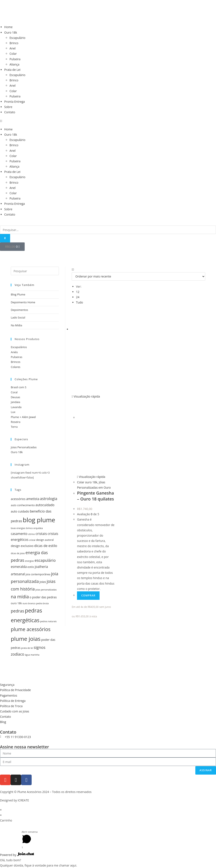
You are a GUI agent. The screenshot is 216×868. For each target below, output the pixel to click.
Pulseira (15, 59)
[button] (108, 121)
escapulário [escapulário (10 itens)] (45, 560)
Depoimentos (19, 310)
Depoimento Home (23, 302)
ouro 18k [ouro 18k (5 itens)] (16, 603)
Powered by (17, 855)
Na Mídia (16, 325)
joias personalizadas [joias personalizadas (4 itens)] (46, 590)
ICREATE (23, 800)
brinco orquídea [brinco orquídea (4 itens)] (34, 528)
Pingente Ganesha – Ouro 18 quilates (95, 496)
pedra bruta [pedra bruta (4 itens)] (42, 603)
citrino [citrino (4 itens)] (31, 534)
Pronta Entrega (15, 102)
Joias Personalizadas (24, 447)
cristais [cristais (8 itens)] (41, 534)
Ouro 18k (11, 32)
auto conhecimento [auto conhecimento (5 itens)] (23, 505)
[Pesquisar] (5, 238)
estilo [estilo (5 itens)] (31, 567)
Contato (10, 112)
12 (78, 292)
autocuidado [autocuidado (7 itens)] (45, 505)
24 (78, 297)
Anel (13, 48)
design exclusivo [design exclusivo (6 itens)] (22, 546)
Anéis (14, 352)
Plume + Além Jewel (23, 417)
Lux (13, 412)
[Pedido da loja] (138, 276)
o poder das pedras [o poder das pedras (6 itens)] (43, 597)
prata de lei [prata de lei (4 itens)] (27, 648)
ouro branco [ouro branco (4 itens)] (29, 603)
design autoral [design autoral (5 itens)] (45, 540)
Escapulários (19, 347)
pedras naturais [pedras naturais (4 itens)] (48, 621)
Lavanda (16, 407)
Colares (16, 367)
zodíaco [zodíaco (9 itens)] (17, 654)
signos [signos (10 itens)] (40, 647)
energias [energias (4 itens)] (29, 561)
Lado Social (18, 317)
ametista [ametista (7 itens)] (33, 499)
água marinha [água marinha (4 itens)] (32, 655)
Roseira (16, 422)
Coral (14, 392)
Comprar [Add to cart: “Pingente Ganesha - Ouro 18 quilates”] (88, 595)
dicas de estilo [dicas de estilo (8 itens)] (46, 546)
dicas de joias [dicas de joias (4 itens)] (18, 553)
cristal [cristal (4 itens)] (32, 540)
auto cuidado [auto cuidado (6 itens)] (20, 511)
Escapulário (17, 38)
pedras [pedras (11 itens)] (17, 611)
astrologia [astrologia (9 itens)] (49, 499)
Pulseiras (17, 357)
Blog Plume (18, 294)
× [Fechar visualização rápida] (1, 810)
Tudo (79, 302)
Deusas (15, 397)
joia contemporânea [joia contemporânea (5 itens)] (38, 574)
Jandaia (15, 402)
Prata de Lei (12, 70)
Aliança (14, 64)
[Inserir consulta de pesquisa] (35, 271)
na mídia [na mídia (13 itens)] (20, 597)
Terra (14, 427)
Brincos (16, 362)
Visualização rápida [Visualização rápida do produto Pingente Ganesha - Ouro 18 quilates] (86, 396)
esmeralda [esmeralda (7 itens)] (19, 567)
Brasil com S (19, 387)
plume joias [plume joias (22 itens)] (26, 639)
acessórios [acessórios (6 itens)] (18, 499)
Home (8, 27)
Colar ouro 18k (87, 482)
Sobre (8, 107)
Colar (13, 54)
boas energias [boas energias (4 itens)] (18, 528)
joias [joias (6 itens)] (43, 582)
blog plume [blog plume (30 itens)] (39, 520)
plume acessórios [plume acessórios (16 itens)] (31, 629)
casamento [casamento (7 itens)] (19, 534)
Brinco (14, 43)
